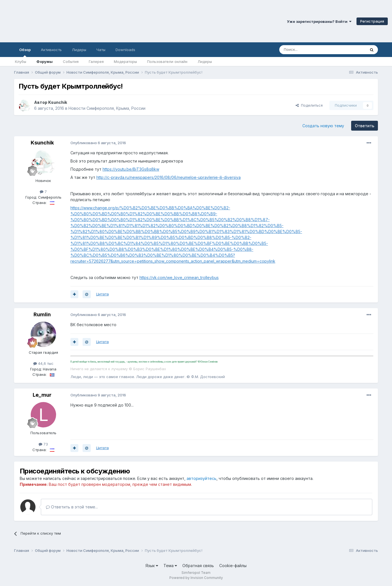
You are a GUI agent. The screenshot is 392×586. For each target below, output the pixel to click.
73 (43, 444)
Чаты (101, 50)
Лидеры (205, 62)
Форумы (45, 62)
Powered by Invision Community (196, 578)
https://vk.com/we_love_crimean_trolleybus (179, 277)
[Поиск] (309, 50)
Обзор (25, 52)
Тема (170, 566)
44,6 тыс (43, 363)
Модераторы (125, 62)
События (71, 62)
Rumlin (42, 314)
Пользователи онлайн (167, 62)
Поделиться (309, 105)
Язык (152, 566)
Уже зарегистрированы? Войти (319, 21)
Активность (51, 50)
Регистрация (372, 21)
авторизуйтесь (201, 478)
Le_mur (42, 395)
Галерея (96, 62)
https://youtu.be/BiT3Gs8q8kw (131, 169)
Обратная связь (198, 566)
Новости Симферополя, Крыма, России (107, 108)
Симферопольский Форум (77, 21)
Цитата (102, 294)
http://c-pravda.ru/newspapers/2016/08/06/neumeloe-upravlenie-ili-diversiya (169, 177)
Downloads (125, 50)
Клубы (21, 62)
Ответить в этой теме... (72, 507)
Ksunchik (58, 102)
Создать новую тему (323, 126)
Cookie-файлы (233, 566)
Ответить (365, 126)
